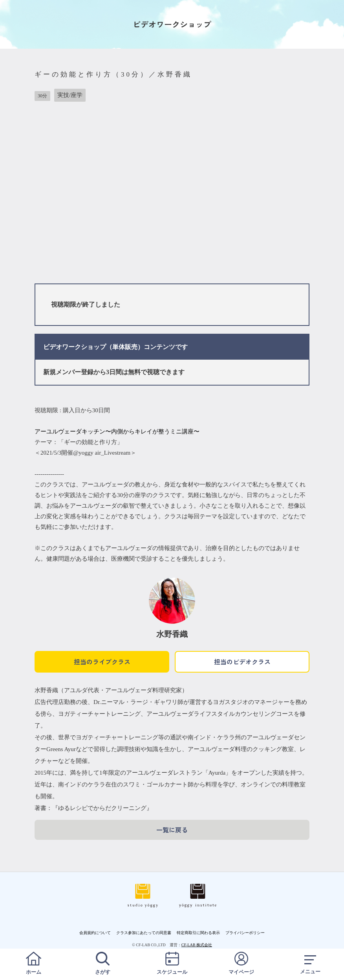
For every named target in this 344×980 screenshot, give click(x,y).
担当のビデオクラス (242, 662)
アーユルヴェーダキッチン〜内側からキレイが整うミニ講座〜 (117, 431)
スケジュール (172, 963)
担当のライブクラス (102, 662)
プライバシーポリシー (245, 933)
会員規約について (95, 933)
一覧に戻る (172, 830)
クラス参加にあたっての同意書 (144, 933)
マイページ (241, 963)
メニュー (310, 963)
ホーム (34, 963)
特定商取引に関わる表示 (198, 933)
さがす (103, 963)
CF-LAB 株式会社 (197, 945)
